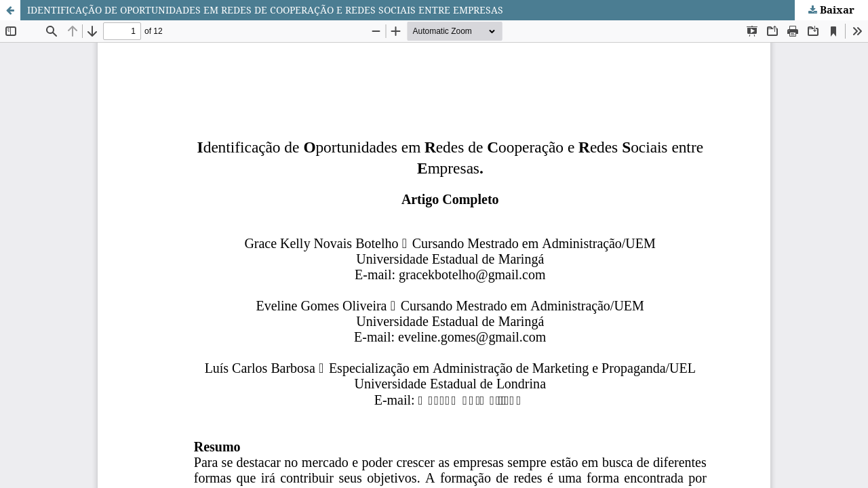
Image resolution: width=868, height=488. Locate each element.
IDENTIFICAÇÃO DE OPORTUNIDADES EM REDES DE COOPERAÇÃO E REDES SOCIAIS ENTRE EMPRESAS (265, 10)
